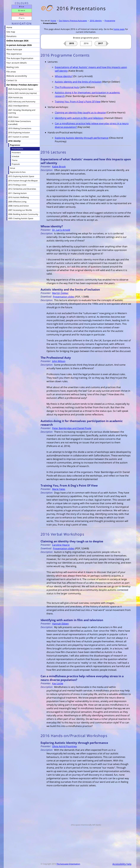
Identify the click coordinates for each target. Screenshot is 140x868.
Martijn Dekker (60, 293)
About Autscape (14, 49)
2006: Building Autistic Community (23, 214)
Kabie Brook (59, 167)
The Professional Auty (67, 87)
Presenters (16, 152)
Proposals (16, 164)
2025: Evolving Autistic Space (21, 89)
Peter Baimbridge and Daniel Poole (72, 428)
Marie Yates (59, 489)
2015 (72, 43)
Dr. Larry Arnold (61, 230)
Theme (15, 160)
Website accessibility (17, 76)
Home (53, 21)
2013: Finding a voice (17, 185)
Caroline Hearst (61, 545)
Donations (11, 36)
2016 (86, 43)
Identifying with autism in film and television (79, 118)
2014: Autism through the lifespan (23, 181)
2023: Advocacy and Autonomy (22, 102)
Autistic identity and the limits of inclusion (78, 82)
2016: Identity (96, 21)
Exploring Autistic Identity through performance (82, 138)
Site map (11, 32)
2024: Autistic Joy (15, 97)
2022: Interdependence (18, 106)
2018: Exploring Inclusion (19, 132)
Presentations (50, 23)
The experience (14, 54)
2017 (100, 43)
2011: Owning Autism (17, 193)
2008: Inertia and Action (19, 206)
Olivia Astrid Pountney (65, 746)
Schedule (15, 156)
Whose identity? (64, 76)
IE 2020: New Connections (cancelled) (19, 123)
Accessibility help (122, 864)
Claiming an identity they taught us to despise (80, 112)
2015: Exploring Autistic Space (21, 176)
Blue (22, 7)
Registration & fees (18, 172)
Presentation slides (64, 297)
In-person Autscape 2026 (19, 45)
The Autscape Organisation (68, 864)
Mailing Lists (13, 67)
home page (119, 29)
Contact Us (12, 80)
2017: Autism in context (18, 137)
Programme (110, 21)
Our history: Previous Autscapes (73, 21)
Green (22, 10)
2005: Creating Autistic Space (21, 218)
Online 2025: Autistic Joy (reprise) (22, 93)
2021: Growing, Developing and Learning (22, 111)
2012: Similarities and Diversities (22, 189)
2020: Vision (13, 117)
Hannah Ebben (60, 624)
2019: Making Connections (20, 128)
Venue (13, 168)
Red (22, 14)
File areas (11, 72)
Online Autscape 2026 (17, 41)
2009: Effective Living (17, 202)
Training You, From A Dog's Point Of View (78, 102)
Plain (22, 18)
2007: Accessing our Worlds (20, 210)
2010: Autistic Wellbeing (18, 197)
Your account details (17, 63)
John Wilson (59, 361)
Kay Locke (58, 683)
